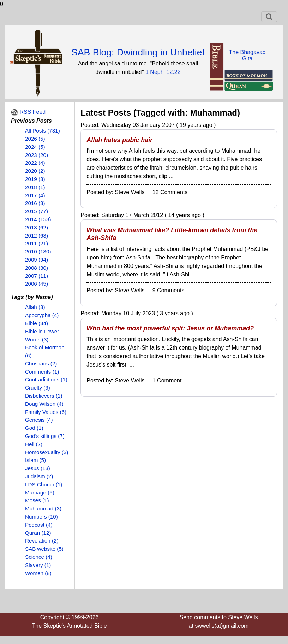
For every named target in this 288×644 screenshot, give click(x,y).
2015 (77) (37, 211)
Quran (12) (38, 533)
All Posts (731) (43, 131)
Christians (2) (41, 364)
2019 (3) (35, 179)
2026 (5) (35, 139)
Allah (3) (35, 307)
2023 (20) (37, 155)
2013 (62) (37, 227)
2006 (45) (37, 284)
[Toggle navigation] (269, 17)
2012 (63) (37, 236)
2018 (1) (35, 187)
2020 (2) (35, 171)
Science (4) (39, 557)
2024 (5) (35, 147)
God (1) (34, 428)
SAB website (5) (44, 549)
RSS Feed (32, 112)
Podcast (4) (39, 525)
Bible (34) (37, 323)
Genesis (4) (39, 420)
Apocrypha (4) (42, 315)
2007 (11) (37, 276)
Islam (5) (35, 460)
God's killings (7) (45, 436)
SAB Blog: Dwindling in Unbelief (138, 52)
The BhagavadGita (247, 55)
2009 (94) (37, 260)
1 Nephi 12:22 (163, 72)
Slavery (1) (38, 565)
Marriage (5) (40, 493)
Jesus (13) (38, 468)
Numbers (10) (41, 517)
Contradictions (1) (46, 379)
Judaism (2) (39, 476)
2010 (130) (38, 251)
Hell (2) (34, 444)
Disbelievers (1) (44, 396)
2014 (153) (38, 219)
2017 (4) (35, 195)
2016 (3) (35, 203)
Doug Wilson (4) (44, 404)
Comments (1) (42, 372)
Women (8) (38, 573)
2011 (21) (37, 243)
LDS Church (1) (44, 484)
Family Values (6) (46, 412)
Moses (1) (37, 500)
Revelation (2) (42, 541)
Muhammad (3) (43, 508)
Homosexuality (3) (47, 452)
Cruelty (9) (38, 388)
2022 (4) (35, 163)
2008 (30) (37, 268)
